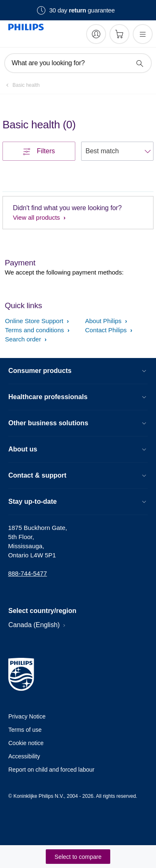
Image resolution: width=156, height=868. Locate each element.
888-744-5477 (27, 573)
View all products (37, 217)
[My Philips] (96, 34)
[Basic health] (21, 85)
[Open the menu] (143, 34)
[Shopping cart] (119, 34)
